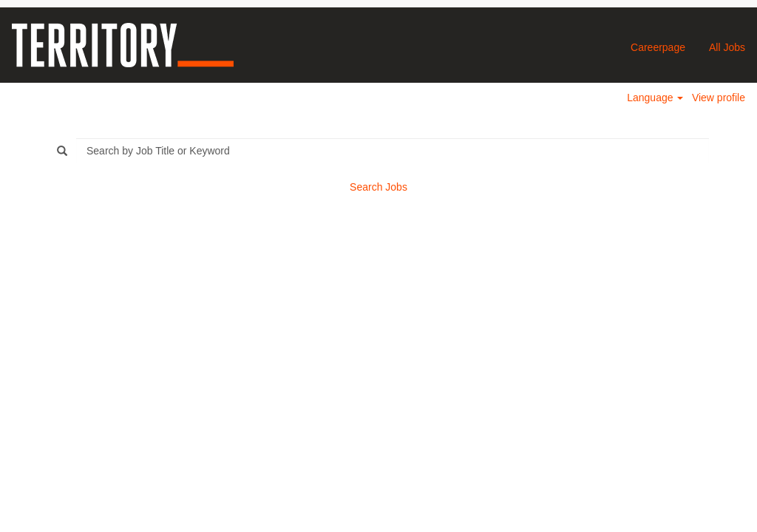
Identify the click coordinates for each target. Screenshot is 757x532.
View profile (719, 98)
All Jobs (727, 47)
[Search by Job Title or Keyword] (393, 151)
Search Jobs (378, 187)
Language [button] (655, 98)
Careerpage (658, 47)
